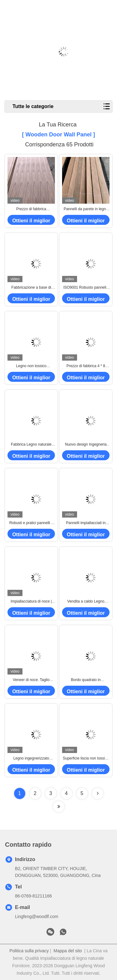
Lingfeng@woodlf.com (37, 916)
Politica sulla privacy (29, 951)
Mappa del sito (68, 951)
